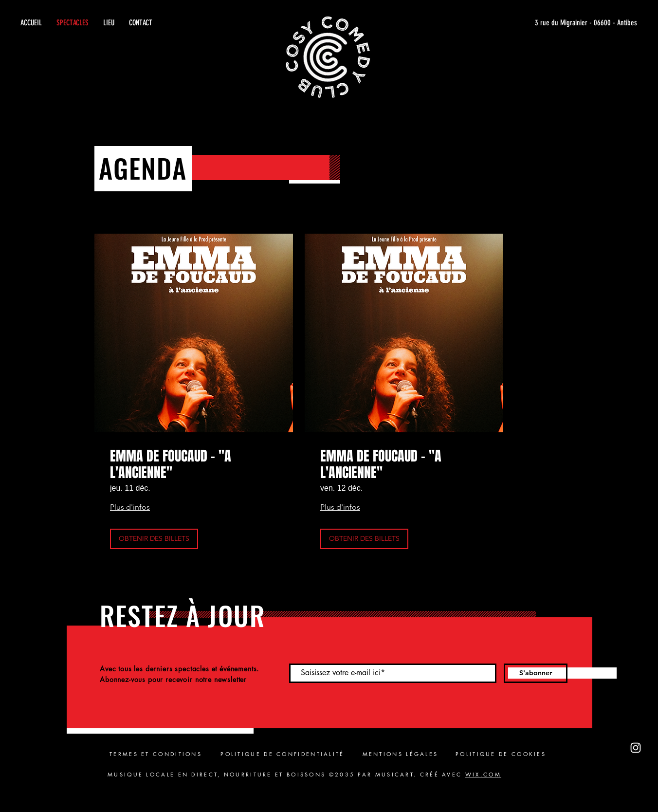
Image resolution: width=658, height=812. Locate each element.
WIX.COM (483, 774)
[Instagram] (636, 748)
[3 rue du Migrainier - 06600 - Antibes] (545, 23)
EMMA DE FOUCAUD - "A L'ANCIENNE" (171, 464)
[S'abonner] (536, 673)
